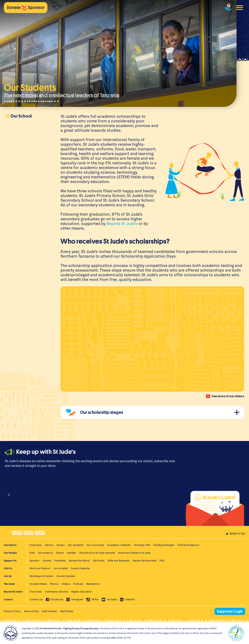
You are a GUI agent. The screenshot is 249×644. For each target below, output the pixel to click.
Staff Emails (67, 611)
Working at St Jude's (42, 576)
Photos (54, 584)
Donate (47, 561)
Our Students (76, 545)
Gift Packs (99, 561)
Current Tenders (66, 576)
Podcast (78, 584)
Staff (32, 553)
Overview (36, 545)
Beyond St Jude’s (122, 223)
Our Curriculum (95, 545)
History (49, 545)
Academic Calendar (119, 545)
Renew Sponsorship (145, 561)
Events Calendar (81, 568)
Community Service (57, 592)
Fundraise (60, 561)
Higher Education (82, 592)
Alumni (60, 553)
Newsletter (93, 584)
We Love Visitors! (40, 568)
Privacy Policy (12, 611)
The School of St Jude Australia (97, 553)
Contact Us (36, 599)
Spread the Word (79, 561)
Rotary (61, 545)
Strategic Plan (142, 545)
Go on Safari (61, 568)
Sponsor (35, 561)
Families (71, 553)
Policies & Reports (188, 545)
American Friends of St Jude (134, 553)
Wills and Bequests (119, 561)
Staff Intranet (50, 611)
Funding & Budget (164, 545)
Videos (66, 584)
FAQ (162, 561)
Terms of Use (31, 611)
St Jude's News (38, 584)
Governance (45, 553)
